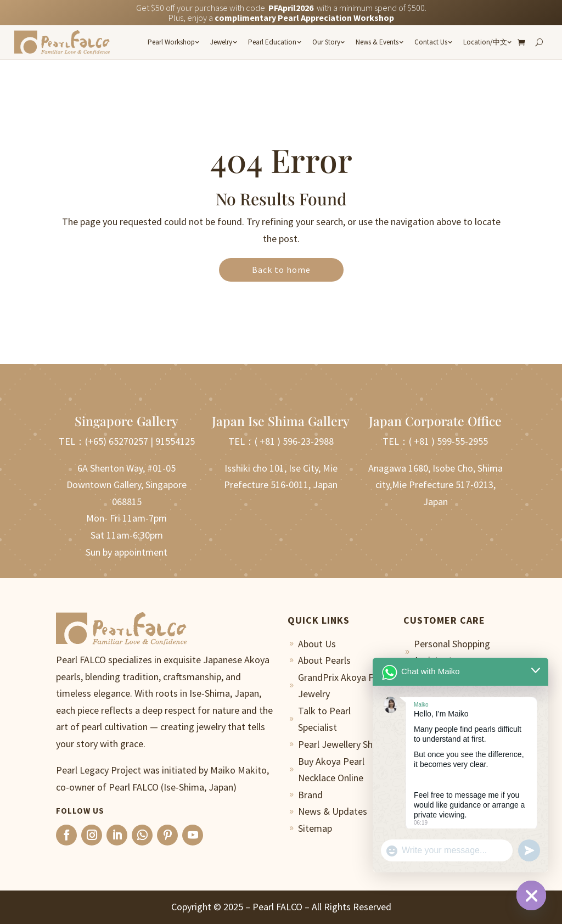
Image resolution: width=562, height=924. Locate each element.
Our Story (326, 42)
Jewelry (221, 42)
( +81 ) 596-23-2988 (294, 441)
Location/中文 (485, 42)
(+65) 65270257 (117, 441)
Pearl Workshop (171, 42)
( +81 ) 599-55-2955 (448, 441)
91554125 (175, 441)
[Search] (539, 42)
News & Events (377, 42)
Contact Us (431, 42)
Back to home (281, 270)
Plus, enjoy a (281, 18)
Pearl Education (272, 42)
